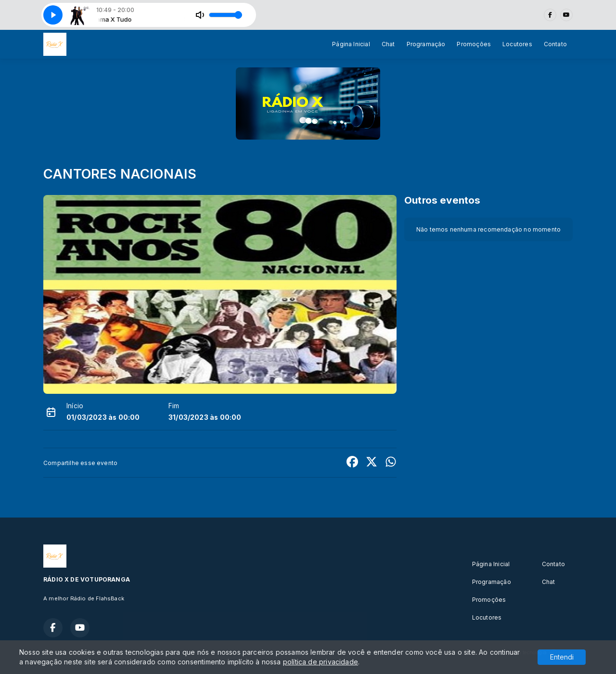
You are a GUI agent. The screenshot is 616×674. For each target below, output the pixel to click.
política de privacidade (321, 662)
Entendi (562, 657)
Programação (426, 44)
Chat (388, 44)
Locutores (517, 44)
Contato (555, 44)
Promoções (474, 44)
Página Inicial (351, 44)
